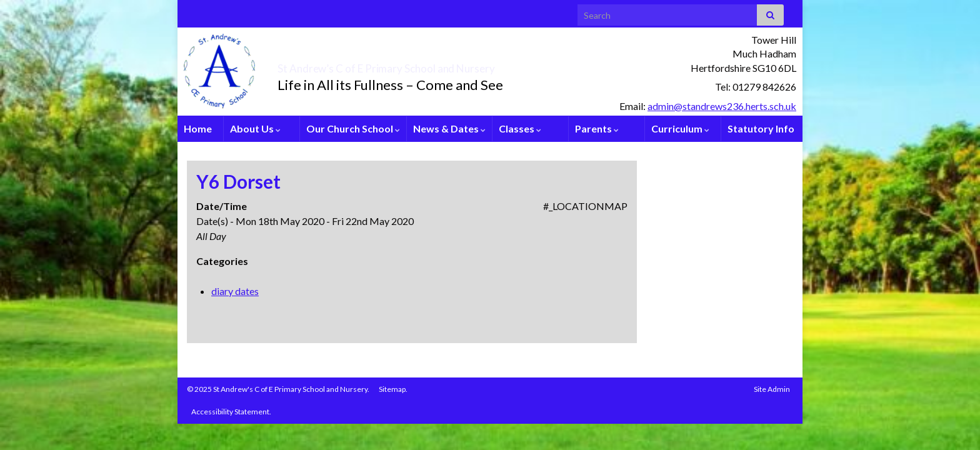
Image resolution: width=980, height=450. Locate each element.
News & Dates (449, 128)
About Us (255, 128)
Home (198, 128)
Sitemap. (393, 389)
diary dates (235, 291)
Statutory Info (761, 128)
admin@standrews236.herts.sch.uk (722, 106)
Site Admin (772, 389)
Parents (597, 128)
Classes (520, 128)
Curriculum (680, 128)
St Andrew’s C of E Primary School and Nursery (456, 65)
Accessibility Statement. (231, 412)
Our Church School (353, 128)
